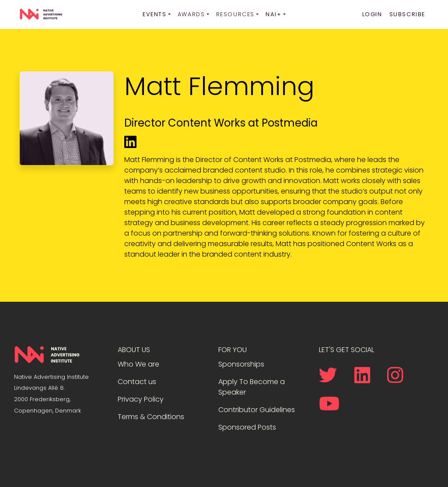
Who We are (138, 364)
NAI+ (273, 14)
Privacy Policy (141, 399)
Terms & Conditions (151, 417)
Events (155, 14)
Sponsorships (241, 364)
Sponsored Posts (247, 427)
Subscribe (407, 14)
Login (372, 14)
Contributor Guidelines (257, 410)
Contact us (137, 382)
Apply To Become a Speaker (252, 387)
